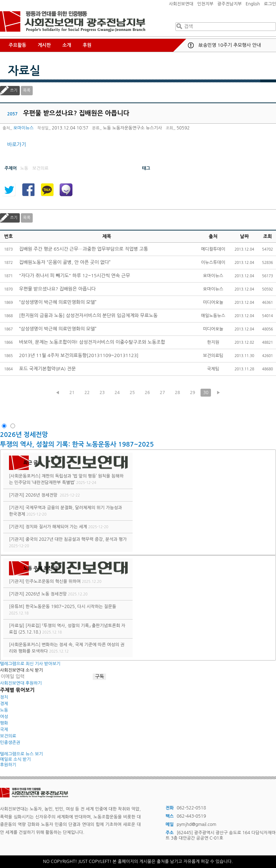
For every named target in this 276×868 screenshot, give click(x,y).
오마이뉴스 (23, 128)
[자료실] (17, 626)
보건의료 (8, 736)
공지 (191, 45)
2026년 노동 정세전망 (46, 594)
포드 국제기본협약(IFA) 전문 (47, 369)
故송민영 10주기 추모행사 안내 (230, 45)
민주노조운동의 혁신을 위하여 (53, 581)
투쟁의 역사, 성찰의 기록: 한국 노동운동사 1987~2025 (77, 444)
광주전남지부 (230, 4)
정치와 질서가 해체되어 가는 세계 (56, 527)
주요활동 (17, 45)
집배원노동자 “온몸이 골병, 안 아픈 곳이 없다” (65, 262)
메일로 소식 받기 (15, 759)
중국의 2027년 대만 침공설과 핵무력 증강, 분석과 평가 (76, 539)
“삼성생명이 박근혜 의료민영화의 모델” (58, 302)
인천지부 (205, 4)
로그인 (270, 4)
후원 (87, 45)
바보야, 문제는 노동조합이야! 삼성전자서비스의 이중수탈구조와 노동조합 (92, 342)
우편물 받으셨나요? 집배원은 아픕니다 (57, 289)
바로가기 (17, 145)
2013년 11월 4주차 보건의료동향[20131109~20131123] (79, 355)
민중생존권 (10, 743)
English (253, 4)
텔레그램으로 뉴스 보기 (22, 754)
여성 (4, 717)
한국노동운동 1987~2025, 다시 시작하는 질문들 (71, 607)
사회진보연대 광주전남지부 (73, 22)
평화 (4, 723)
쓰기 (14, 90)
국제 (4, 730)
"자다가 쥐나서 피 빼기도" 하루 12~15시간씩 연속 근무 (75, 276)
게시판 (44, 45)
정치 (4, 697)
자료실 (24, 71)
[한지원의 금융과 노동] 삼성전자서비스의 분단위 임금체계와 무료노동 (88, 316)
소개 (67, 45)
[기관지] (17, 495)
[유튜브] (17, 607)
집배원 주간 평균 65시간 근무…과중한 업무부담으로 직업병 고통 (84, 249)
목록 (27, 90)
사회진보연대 (181, 4)
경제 (4, 704)
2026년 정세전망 (25, 435)
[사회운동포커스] (25, 476)
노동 (4, 710)
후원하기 (8, 765)
